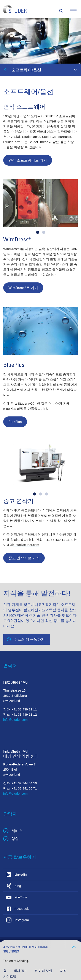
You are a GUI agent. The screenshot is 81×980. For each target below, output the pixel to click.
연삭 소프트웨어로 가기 (28, 160)
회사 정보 (21, 971)
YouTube (21, 897)
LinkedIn (21, 874)
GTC (63, 971)
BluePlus (15, 422)
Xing (18, 886)
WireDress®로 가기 (23, 288)
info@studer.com (15, 720)
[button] (38, 232)
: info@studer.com (26, 545)
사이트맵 (10, 976)
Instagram (22, 920)
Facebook (22, 909)
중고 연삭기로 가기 (24, 558)
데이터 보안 (44, 971)
